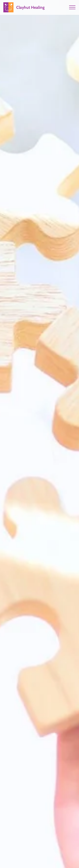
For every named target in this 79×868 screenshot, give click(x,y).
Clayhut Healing (30, 7)
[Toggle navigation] (72, 7)
